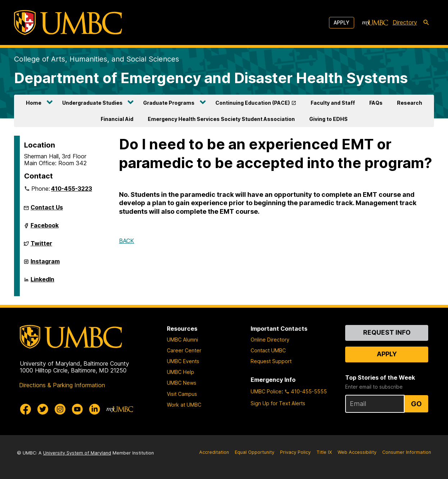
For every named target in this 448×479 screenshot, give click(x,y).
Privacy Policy (295, 452)
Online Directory (270, 340)
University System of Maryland (77, 453)
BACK (127, 241)
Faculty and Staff (333, 103)
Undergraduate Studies (92, 103)
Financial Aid (117, 119)
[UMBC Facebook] (26, 409)
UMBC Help (180, 372)
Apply (342, 22)
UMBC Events (183, 361)
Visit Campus (182, 394)
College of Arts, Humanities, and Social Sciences (97, 59)
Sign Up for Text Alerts (278, 403)
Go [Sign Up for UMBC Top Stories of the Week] (416, 404)
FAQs (376, 103)
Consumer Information (407, 452)
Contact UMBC (268, 350)
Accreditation (214, 452)
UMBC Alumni (182, 340)
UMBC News (182, 383)
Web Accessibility (357, 452)
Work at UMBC (184, 405)
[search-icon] (426, 23)
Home (34, 103)
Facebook (45, 228)
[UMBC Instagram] (60, 409)
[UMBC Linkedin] (95, 409)
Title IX (324, 452)
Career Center (184, 350)
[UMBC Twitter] (43, 409)
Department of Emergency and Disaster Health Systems (211, 78)
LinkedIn (42, 282)
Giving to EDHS (328, 119)
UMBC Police (266, 391)
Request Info (387, 332)
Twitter (41, 246)
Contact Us (47, 207)
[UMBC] (68, 22)
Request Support (271, 361)
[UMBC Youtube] (77, 409)
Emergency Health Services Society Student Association (221, 119)
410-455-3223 (72, 189)
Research (410, 103)
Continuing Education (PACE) (253, 103)
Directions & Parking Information (62, 385)
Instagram (45, 264)
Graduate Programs (169, 103)
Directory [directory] (405, 22)
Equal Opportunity (255, 452)
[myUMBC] (375, 23)
